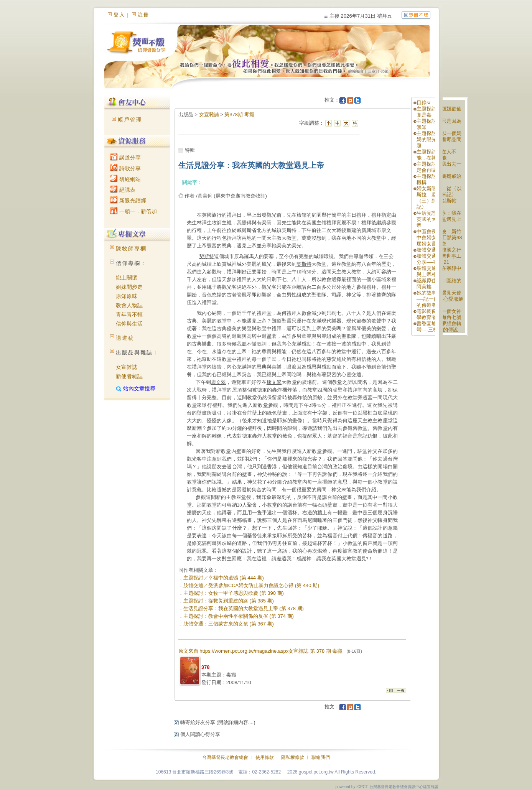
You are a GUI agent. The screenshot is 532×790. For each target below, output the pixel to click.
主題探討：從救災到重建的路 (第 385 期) (229, 601)
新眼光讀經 (128, 201)
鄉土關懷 (127, 278)
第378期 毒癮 (239, 114)
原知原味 (127, 296)
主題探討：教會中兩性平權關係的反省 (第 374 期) (239, 616)
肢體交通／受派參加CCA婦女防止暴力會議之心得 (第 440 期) (251, 585)
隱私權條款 (293, 757)
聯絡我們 (321, 757)
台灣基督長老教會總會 (225, 757)
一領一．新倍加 (133, 211)
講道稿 (125, 338)
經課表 (123, 190)
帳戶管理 (130, 120)
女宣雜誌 (127, 367)
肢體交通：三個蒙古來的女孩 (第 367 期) (229, 624)
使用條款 (265, 757)
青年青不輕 (129, 314)
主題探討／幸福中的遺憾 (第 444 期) (224, 578)
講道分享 (125, 158)
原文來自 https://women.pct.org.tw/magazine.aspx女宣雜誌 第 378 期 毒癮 (270, 651)
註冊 (143, 15)
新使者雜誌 (129, 376)
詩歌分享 (125, 168)
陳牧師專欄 (131, 249)
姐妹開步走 (129, 287)
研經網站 (125, 179)
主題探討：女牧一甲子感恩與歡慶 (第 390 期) (234, 593)
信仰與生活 (129, 324)
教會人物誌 (129, 305)
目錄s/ (423, 103)
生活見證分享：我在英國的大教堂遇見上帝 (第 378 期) (244, 608)
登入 (119, 15)
